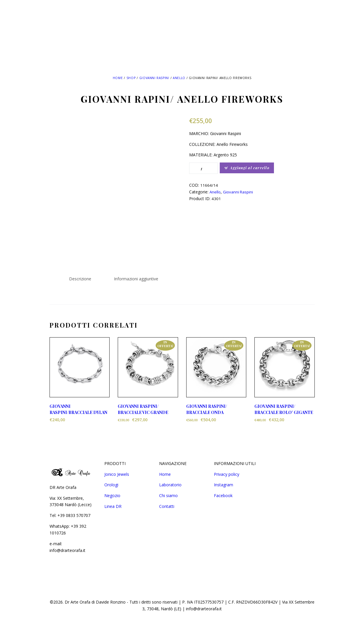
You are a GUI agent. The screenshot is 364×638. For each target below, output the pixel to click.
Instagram (224, 485)
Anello (179, 78)
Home (118, 78)
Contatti (167, 506)
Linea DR (113, 506)
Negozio (112, 495)
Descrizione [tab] (80, 279)
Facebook (223, 495)
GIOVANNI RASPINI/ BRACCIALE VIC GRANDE (143, 409)
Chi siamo (168, 495)
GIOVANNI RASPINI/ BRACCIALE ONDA (207, 409)
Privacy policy (227, 474)
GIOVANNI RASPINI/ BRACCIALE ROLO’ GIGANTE (284, 409)
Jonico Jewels (117, 474)
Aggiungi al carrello (250, 168)
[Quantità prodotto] (203, 168)
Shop (131, 78)
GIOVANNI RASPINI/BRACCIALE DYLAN (78, 409)
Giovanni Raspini (154, 78)
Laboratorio (170, 485)
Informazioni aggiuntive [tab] (136, 279)
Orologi (111, 485)
